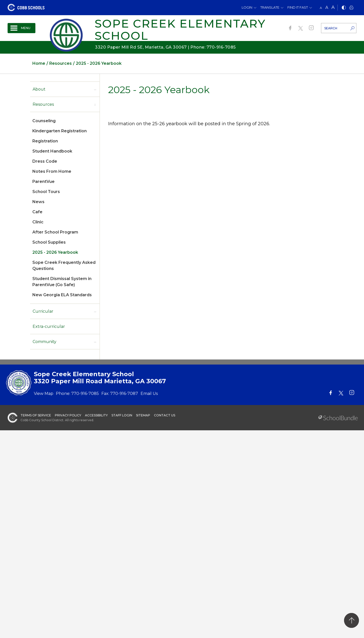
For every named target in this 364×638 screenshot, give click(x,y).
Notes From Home (52, 171)
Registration (45, 141)
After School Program (55, 232)
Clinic (38, 222)
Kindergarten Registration (60, 131)
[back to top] (351, 620)
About (39, 89)
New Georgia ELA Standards (62, 295)
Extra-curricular (49, 326)
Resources (43, 104)
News (38, 202)
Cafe (37, 212)
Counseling (44, 121)
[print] (351, 8)
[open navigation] (21, 28)
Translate (270, 7)
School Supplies (49, 242)
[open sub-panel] (95, 89)
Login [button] (247, 7)
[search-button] (352, 29)
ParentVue (43, 182)
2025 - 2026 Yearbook (55, 252)
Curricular (43, 311)
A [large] (333, 7)
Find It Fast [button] (298, 7)
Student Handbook (52, 151)
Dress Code (45, 161)
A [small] (321, 8)
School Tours (46, 192)
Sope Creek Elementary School (180, 29)
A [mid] (327, 7)
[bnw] (344, 8)
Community (44, 342)
